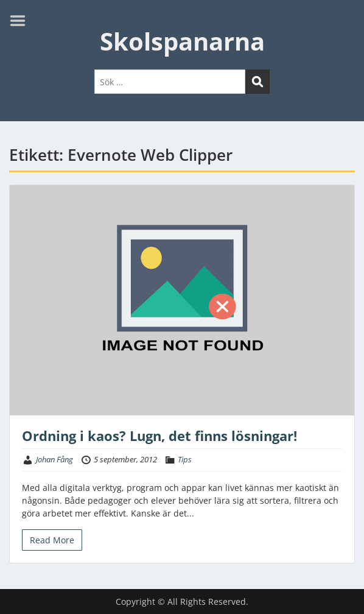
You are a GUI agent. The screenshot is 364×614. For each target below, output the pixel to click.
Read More (52, 540)
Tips (185, 459)
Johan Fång (54, 459)
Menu (22, 21)
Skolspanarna (182, 41)
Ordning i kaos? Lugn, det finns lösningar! (159, 436)
